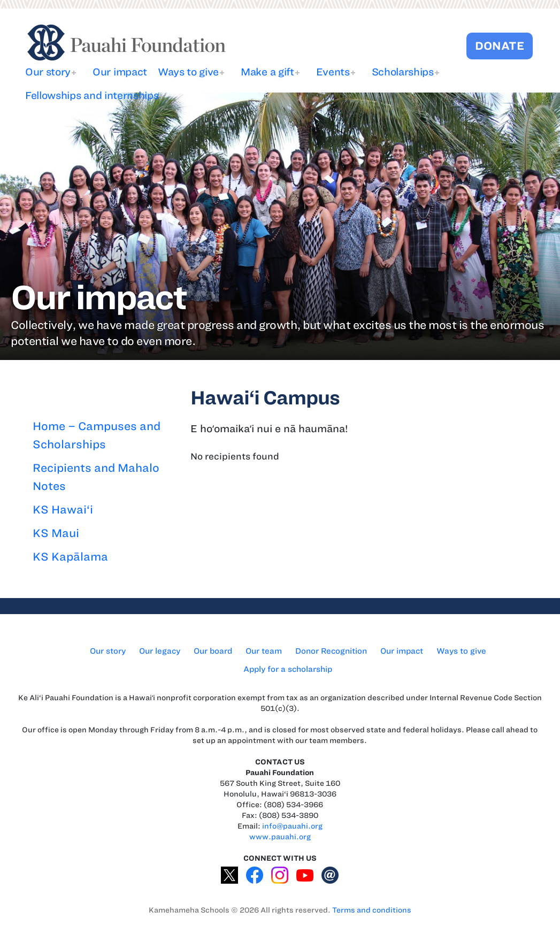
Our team (264, 651)
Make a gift (267, 72)
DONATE (500, 46)
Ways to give (188, 72)
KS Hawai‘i (63, 510)
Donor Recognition (331, 651)
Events (333, 72)
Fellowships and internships (92, 95)
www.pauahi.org (280, 837)
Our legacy (160, 651)
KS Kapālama (70, 557)
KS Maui (56, 533)
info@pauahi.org (292, 826)
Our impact (120, 72)
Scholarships (403, 72)
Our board (213, 651)
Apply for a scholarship (288, 669)
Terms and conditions (372, 910)
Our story (48, 72)
